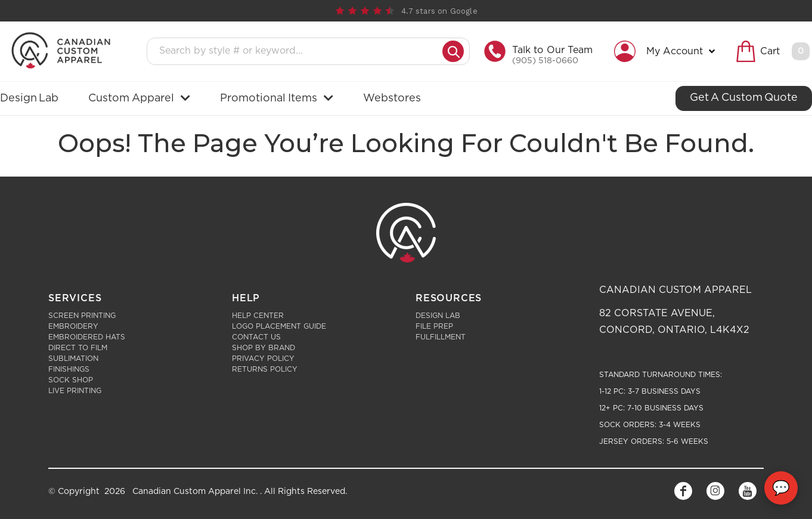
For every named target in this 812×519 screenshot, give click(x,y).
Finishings (69, 369)
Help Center (258, 316)
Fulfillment (441, 337)
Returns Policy (265, 369)
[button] (667, 51)
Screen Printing (82, 316)
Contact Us (256, 337)
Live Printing (75, 391)
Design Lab (438, 316)
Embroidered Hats (87, 337)
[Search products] (298, 51)
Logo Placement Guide (279, 326)
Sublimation (73, 359)
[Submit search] (453, 51)
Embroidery (73, 326)
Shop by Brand (264, 348)
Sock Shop (71, 380)
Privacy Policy (263, 359)
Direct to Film (78, 348)
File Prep (434, 326)
